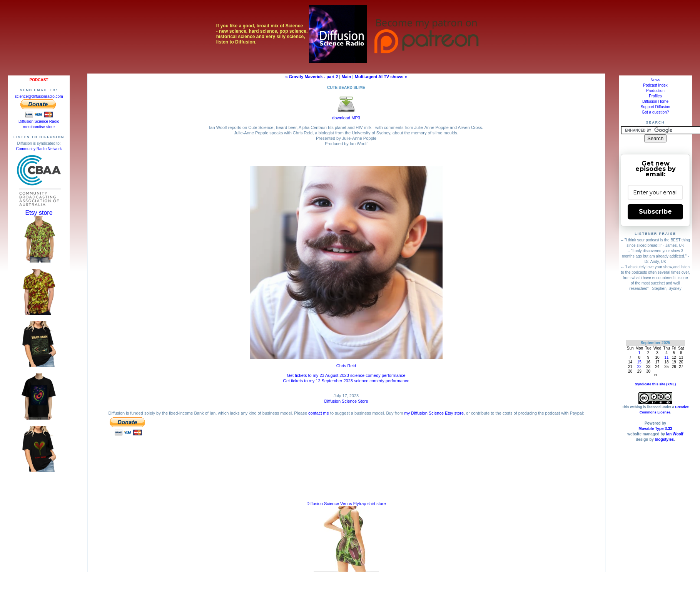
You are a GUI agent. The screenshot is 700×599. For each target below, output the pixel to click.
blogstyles (664, 439)
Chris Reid (346, 366)
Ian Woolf (675, 434)
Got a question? (656, 112)
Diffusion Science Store (346, 401)
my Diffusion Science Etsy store (434, 413)
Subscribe (655, 212)
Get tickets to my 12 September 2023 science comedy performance (346, 381)
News (655, 80)
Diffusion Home (655, 101)
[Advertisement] (656, 315)
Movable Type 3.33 (655, 429)
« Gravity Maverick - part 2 (312, 77)
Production (655, 91)
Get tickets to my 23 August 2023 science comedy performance (346, 375)
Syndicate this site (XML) (656, 384)
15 (639, 362)
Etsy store (39, 213)
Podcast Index (655, 85)
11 (666, 357)
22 (639, 367)
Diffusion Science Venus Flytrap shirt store (346, 504)
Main (347, 77)
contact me (319, 413)
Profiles (655, 96)
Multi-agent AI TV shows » (381, 77)
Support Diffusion (656, 107)
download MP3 (346, 116)
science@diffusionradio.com (39, 96)
